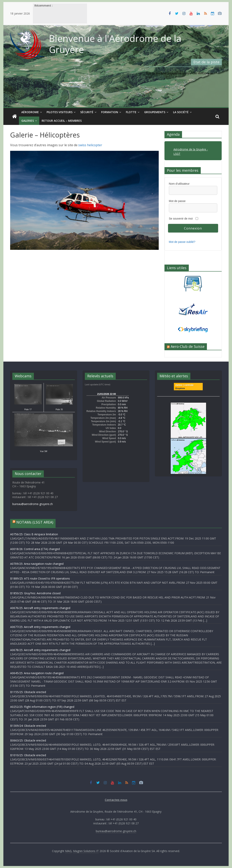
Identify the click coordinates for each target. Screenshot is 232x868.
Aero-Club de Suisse (188, 346)
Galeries (28, 121)
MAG (68, 851)
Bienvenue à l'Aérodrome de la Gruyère (115, 44)
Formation (110, 112)
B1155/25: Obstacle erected (28, 692)
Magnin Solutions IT (86, 851)
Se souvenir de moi (181, 219)
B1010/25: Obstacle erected (28, 755)
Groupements (155, 112)
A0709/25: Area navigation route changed (37, 564)
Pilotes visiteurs (60, 112)
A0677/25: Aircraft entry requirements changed (40, 627)
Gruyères (180, 388)
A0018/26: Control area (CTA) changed (35, 549)
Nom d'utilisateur (179, 184)
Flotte (131, 112)
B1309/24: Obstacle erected (28, 726)
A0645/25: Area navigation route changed (37, 673)
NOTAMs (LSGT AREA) (35, 522)
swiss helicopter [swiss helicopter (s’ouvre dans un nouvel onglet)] (90, 145)
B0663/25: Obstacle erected (28, 740)
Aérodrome (30, 112)
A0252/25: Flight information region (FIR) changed (42, 707)
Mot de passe (177, 201)
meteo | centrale (184, 385)
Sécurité (87, 112)
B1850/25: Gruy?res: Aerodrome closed (35, 593)
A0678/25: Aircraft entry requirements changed (40, 650)
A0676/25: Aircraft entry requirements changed (40, 608)
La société (181, 112)
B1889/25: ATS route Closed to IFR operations (40, 578)
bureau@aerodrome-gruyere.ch (33, 504)
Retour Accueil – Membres (62, 121)
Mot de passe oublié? (182, 242)
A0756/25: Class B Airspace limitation (34, 534)
